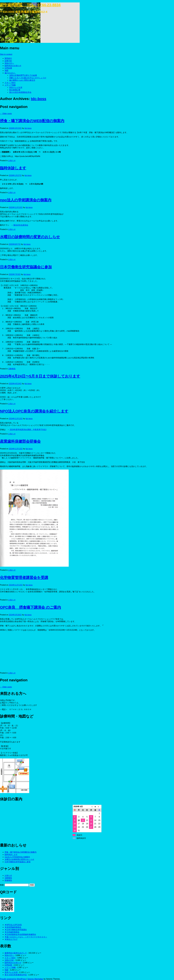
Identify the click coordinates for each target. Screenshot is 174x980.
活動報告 (12, 369)
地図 (6, 70)
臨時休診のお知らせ (13, 66)
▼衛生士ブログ (11, 939)
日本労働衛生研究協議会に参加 (26, 267)
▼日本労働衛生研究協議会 (16, 930)
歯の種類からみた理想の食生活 (22, 80)
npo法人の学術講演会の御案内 (26, 200)
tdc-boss (39, 99)
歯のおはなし (10, 73)
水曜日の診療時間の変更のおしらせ (30, 237)
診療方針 (8, 61)
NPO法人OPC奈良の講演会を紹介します (34, 411)
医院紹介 (8, 58)
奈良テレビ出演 (16, 87)
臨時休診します (13, 168)
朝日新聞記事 (15, 90)
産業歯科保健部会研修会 (20, 441)
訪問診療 (8, 68)
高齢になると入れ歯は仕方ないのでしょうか (28, 78)
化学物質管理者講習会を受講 (24, 578)
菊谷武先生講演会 (21, 225)
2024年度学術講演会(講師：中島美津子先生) (28, 430)
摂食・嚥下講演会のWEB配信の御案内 (32, 121)
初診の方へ (9, 63)
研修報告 (8, 880)
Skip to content (6, 54)
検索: (2, 885)
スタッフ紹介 (10, 83)
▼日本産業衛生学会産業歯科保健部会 (20, 934)
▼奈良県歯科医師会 (13, 927)
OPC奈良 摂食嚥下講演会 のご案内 (30, 607)
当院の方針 (9, 960)
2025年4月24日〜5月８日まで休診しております (40, 376)
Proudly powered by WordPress (13, 979)
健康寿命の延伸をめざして (16, 953)
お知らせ (12, 161)
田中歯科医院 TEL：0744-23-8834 (30, 5)
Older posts (6, 114)
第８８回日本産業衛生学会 (20, 92)
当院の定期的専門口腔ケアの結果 (23, 75)
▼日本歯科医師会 (12, 932)
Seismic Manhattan (35, 979)
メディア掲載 (10, 85)
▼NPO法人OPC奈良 (13, 925)
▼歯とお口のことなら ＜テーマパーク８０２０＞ (26, 937)
